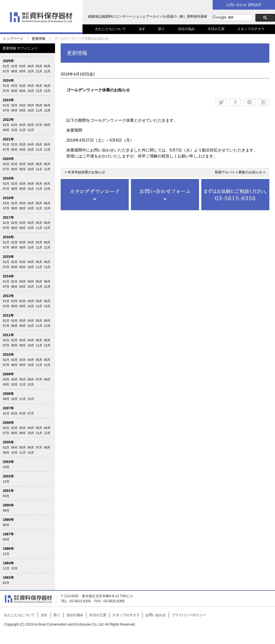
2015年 (8, 257)
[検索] (232, 18)
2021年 (8, 139)
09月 (23, 71)
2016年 (8, 237)
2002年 (8, 476)
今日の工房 (216, 29)
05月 (39, 66)
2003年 (8, 462)
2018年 (8, 198)
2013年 (8, 296)
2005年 (8, 442)
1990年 (8, 520)
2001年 (8, 491)
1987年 (8, 534)
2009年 (8, 374)
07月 (6, 71)
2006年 (8, 423)
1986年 (8, 549)
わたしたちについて (111, 29)
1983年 (8, 578)
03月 (23, 66)
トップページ (13, 39)
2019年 (8, 178)
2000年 (8, 505)
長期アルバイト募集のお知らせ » (240, 172)
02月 (14, 66)
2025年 (8, 61)
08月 (14, 71)
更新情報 (39, 39)
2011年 (8, 335)
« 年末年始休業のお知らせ (85, 172)
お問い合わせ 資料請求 (244, 5)
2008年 (8, 394)
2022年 (8, 120)
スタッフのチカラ (251, 29)
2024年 (8, 81)
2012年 (8, 315)
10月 (31, 71)
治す (142, 29)
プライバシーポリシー (189, 615)
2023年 (8, 100)
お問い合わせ (156, 615)
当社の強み (186, 29)
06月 (47, 66)
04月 (31, 66)
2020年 (8, 159)
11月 (39, 71)
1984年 (8, 563)
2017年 (8, 218)
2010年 (8, 355)
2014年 (8, 276)
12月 (47, 71)
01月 (6, 66)
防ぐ (162, 29)
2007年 (8, 408)
